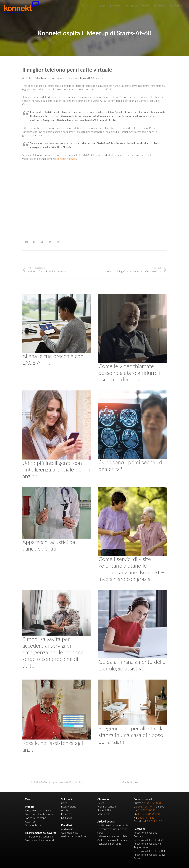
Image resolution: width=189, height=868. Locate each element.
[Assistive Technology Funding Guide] (133, 592)
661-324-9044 (146, 806)
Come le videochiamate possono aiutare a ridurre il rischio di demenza (130, 373)
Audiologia (67, 829)
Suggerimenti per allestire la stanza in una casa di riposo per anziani (131, 735)
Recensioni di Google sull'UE (150, 851)
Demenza (67, 817)
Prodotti (30, 807)
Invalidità (66, 814)
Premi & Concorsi (107, 806)
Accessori (30, 821)
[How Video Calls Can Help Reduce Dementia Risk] (133, 296)
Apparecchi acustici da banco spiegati (49, 545)
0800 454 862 (146, 817)
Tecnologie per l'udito (109, 844)
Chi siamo (103, 799)
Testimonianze (33, 825)
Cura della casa (70, 832)
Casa (28, 799)
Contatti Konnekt (144, 799)
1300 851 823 (152, 803)
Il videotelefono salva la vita (113, 825)
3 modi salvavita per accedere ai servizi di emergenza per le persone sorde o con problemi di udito (53, 652)
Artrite (65, 810)
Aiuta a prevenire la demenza (114, 840)
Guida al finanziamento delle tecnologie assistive (132, 665)
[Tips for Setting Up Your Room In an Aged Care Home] (133, 681)
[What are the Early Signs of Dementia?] (133, 392)
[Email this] (26, 242)
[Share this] (34, 242)
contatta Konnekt (67, 159)
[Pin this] (58, 242)
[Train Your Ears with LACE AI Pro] (56, 296)
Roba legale (104, 814)
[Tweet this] (42, 242)
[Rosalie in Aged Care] (56, 681)
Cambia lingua (130, 782)
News (101, 803)
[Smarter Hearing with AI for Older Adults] (56, 392)
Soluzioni (66, 799)
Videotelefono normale (38, 810)
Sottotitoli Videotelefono (39, 814)
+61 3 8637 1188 (152, 821)
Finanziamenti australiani (39, 836)
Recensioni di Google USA (148, 840)
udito (64, 803)
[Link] (22, 7)
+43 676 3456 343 (149, 814)
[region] (94, 206)
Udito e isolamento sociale (112, 836)
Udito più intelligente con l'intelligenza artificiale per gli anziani (56, 469)
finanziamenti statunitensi (39, 840)
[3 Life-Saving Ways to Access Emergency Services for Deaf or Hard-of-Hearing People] (56, 592)
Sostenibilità (104, 810)
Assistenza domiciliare (73, 836)
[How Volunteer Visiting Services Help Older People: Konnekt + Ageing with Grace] (133, 489)
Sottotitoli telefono (36, 818)
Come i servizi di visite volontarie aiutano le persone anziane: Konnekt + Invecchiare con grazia (131, 569)
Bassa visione (69, 806)
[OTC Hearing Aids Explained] (56, 489)
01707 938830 (147, 810)
